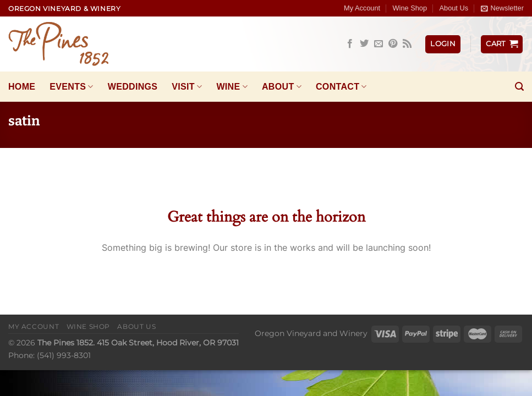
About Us (454, 8)
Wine (232, 87)
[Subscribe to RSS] (407, 44)
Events (71, 87)
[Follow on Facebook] (350, 44)
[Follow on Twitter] (364, 44)
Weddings (133, 87)
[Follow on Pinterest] (393, 44)
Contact (341, 87)
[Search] (519, 87)
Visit (187, 87)
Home (22, 87)
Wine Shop (410, 8)
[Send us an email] (379, 44)
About (282, 87)
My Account (362, 8)
